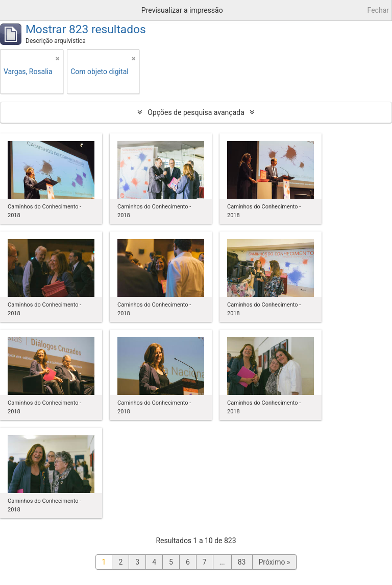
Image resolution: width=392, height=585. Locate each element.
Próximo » (275, 562)
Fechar (378, 10)
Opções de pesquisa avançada (196, 112)
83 (242, 562)
